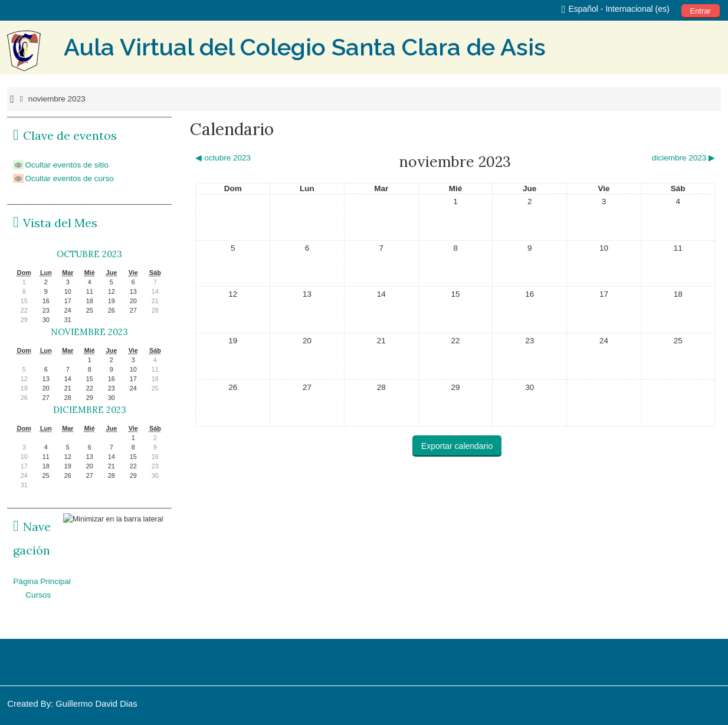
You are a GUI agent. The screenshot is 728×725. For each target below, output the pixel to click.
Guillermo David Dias (96, 704)
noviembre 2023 (57, 99)
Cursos (38, 595)
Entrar (701, 11)
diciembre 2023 (90, 410)
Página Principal (42, 581)
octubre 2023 (89, 254)
